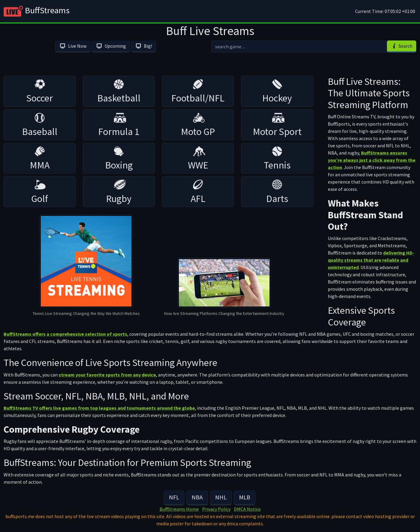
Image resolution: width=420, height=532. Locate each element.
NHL (221, 497)
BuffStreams (37, 11)
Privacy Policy (216, 509)
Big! (144, 46)
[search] (299, 46)
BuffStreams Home (179, 509)
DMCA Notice (247, 509)
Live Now (73, 46)
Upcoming (111, 46)
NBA (197, 497)
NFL (174, 497)
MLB (245, 497)
